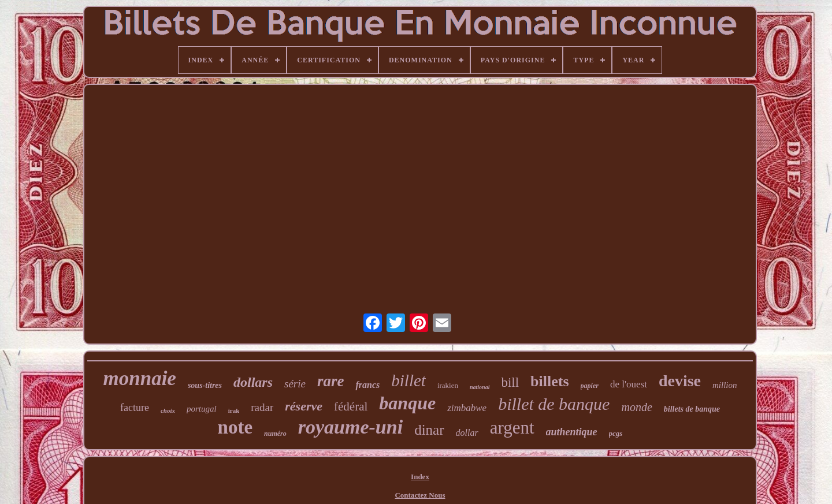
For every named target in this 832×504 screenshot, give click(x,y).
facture (135, 408)
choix (168, 410)
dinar (429, 430)
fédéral (351, 406)
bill (510, 382)
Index (420, 477)
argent (512, 428)
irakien (448, 385)
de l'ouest (629, 384)
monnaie (139, 378)
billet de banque (554, 404)
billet (408, 380)
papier (590, 386)
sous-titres (205, 385)
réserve (304, 406)
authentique (572, 432)
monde (636, 407)
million (725, 385)
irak (234, 410)
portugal (202, 409)
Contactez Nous (420, 495)
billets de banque (692, 409)
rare (331, 381)
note (235, 427)
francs (367, 385)
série (295, 384)
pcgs (616, 433)
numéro (275, 434)
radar (262, 407)
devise (680, 381)
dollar (467, 433)
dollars (253, 382)
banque (407, 403)
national (480, 387)
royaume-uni (350, 427)
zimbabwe (467, 408)
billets (549, 381)
